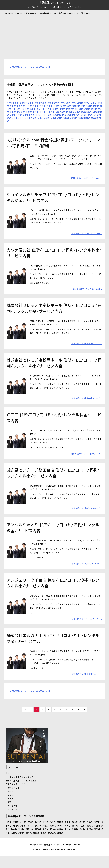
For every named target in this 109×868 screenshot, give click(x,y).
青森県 (16, 834)
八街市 (87, 109)
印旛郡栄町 (86, 112)
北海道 (9, 834)
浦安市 (62, 109)
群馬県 (75, 834)
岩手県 (23, 834)
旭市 (69, 106)
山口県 (68, 841)
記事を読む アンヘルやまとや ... (87, 574)
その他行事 (13, 818)
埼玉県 (82, 834)
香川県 (82, 841)
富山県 (23, 838)
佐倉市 (56, 106)
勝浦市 (89, 106)
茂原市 (42, 106)
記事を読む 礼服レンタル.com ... (87, 180)
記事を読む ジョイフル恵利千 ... (87, 236)
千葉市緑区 (65, 103)
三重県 (82, 838)
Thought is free (70, 862)
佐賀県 (14, 845)
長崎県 (21, 845)
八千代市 (16, 109)
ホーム (9, 786)
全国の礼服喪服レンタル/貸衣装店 (21, 793)
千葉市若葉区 (53, 103)
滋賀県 (90, 838)
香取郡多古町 (16, 115)
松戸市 (29, 106)
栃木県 (68, 834)
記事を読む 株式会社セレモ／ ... (87, 349)
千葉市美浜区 (77, 103)
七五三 (11, 811)
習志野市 (76, 106)
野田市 (35, 106)
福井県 (38, 838)
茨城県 (60, 834)
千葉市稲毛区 (40, 103)
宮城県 (31, 834)
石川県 (31, 838)
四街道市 (70, 109)
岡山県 (53, 841)
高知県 (97, 841)
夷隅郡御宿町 (84, 118)
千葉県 (90, 834)
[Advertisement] (54, 38)
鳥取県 (38, 841)
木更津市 (21, 106)
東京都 (97, 834)
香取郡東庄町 (29, 115)
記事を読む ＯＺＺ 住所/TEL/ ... (87, 461)
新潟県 (16, 838)
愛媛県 (90, 841)
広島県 (60, 841)
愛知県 (75, 838)
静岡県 (68, 838)
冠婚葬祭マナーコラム (15, 796)
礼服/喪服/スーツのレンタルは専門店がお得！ (30, 67)
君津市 (48, 109)
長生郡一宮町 (86, 115)
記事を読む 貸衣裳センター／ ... (87, 518)
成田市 (49, 106)
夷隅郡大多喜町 (70, 118)
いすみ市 (50, 112)
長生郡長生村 (18, 118)
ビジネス (12, 807)
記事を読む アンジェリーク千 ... (87, 630)
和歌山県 (30, 841)
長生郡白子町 (31, 118)
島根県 (45, 841)
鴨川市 (33, 109)
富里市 (13, 112)
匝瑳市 (29, 112)
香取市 (35, 112)
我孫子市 (25, 109)
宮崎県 (43, 845)
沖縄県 (60, 845)
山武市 (42, 112)
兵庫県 (14, 841)
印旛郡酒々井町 (73, 112)
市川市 (94, 103)
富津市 (55, 109)
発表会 (11, 814)
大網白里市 (60, 112)
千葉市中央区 (13, 103)
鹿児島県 (52, 845)
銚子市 (87, 103)
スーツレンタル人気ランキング (19, 789)
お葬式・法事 (14, 800)
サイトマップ (11, 822)
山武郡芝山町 (58, 115)
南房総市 (21, 112)
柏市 (83, 106)
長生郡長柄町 (43, 118)
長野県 (53, 838)
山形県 (45, 834)
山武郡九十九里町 (43, 115)
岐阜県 (60, 838)
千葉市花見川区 (27, 103)
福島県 (53, 834)
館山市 (13, 106)
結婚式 (11, 804)
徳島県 (75, 841)
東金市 (63, 106)
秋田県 (38, 834)
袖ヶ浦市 (79, 109)
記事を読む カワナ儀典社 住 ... (88, 292)
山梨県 (45, 838)
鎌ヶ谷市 (40, 109)
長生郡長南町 (56, 118)
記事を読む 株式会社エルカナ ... (87, 686)
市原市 (96, 106)
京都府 (97, 838)
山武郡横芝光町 (72, 115)
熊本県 (29, 845)
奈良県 (21, 841)
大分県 (36, 845)
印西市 (94, 109)
